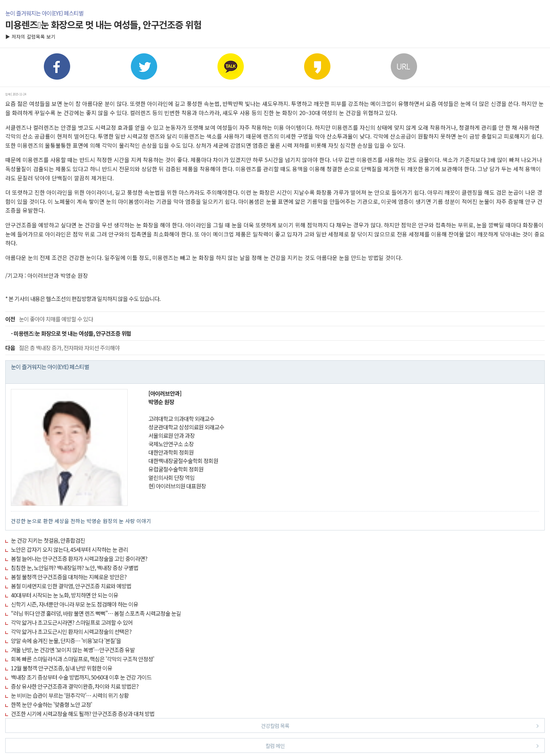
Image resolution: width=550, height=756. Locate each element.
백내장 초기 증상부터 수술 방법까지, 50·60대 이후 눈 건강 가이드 (81, 677)
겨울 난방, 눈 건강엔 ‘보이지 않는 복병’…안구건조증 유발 (73, 650)
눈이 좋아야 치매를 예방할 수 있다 (49, 319)
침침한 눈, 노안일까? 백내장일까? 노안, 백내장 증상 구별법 (75, 568)
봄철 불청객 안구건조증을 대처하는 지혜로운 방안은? (69, 577)
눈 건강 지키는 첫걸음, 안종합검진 (48, 540)
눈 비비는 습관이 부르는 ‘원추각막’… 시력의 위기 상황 (70, 695)
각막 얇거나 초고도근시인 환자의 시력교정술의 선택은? (71, 631)
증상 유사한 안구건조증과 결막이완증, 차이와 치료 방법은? (75, 686)
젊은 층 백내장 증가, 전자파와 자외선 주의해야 (62, 348)
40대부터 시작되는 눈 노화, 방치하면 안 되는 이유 (65, 595)
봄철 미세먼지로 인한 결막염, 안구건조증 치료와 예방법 (71, 586)
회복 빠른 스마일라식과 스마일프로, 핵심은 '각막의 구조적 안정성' (82, 659)
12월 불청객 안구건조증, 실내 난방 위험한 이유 (62, 668)
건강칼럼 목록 (400, 725)
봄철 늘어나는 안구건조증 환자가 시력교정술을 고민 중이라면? (79, 558)
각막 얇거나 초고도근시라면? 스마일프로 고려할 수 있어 (72, 622)
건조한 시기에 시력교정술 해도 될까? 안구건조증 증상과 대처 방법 (83, 714)
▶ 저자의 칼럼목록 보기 (30, 36)
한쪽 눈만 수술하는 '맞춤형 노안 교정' (51, 704)
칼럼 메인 (402, 745)
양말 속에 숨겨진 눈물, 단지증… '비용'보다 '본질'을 (66, 641)
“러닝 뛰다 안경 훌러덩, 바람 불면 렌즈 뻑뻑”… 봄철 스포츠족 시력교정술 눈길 (96, 613)
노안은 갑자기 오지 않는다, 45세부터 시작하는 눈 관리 (69, 549)
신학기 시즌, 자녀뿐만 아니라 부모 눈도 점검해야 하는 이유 (75, 604)
